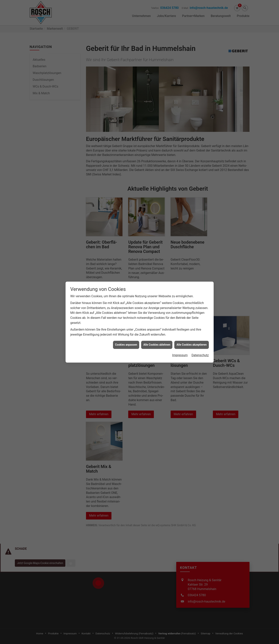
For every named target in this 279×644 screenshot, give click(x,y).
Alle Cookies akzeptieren (191, 335)
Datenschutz (200, 345)
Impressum (180, 345)
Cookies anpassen (126, 335)
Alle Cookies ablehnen (157, 335)
